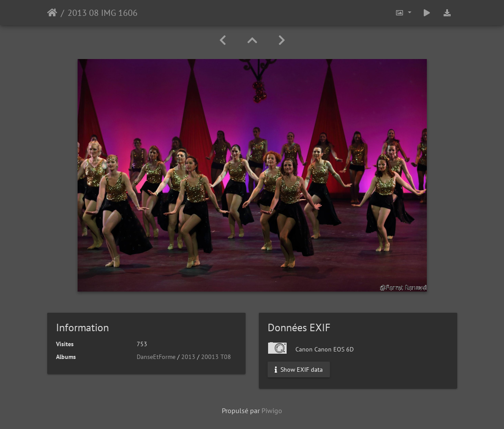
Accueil (52, 13)
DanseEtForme (156, 357)
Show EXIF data (299, 370)
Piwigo (272, 411)
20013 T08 (216, 357)
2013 (188, 357)
